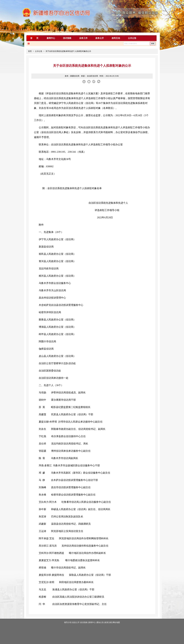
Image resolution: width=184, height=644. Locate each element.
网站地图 (116, 622)
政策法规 (108, 622)
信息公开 (76, 622)
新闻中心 (92, 622)
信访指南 (84, 622)
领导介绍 (68, 622)
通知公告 (100, 622)
